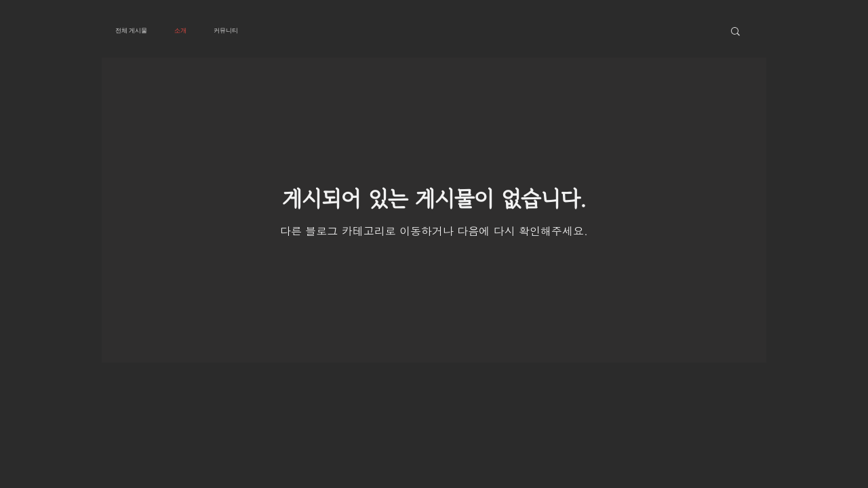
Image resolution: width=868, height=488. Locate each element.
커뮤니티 (226, 30)
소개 (180, 30)
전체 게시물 (131, 30)
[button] (735, 32)
